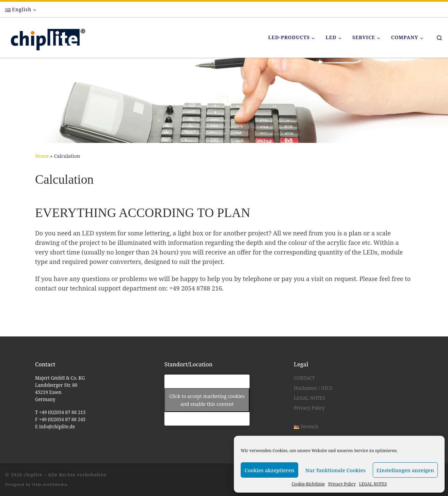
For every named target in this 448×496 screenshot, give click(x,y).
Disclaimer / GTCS (313, 388)
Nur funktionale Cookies (335, 470)
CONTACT (304, 378)
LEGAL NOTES (373, 484)
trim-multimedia (50, 484)
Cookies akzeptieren (269, 470)
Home (42, 156)
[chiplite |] (46, 36)
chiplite (33, 475)
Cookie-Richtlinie (308, 484)
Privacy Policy (342, 484)
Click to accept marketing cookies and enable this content (207, 400)
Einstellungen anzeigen (405, 470)
